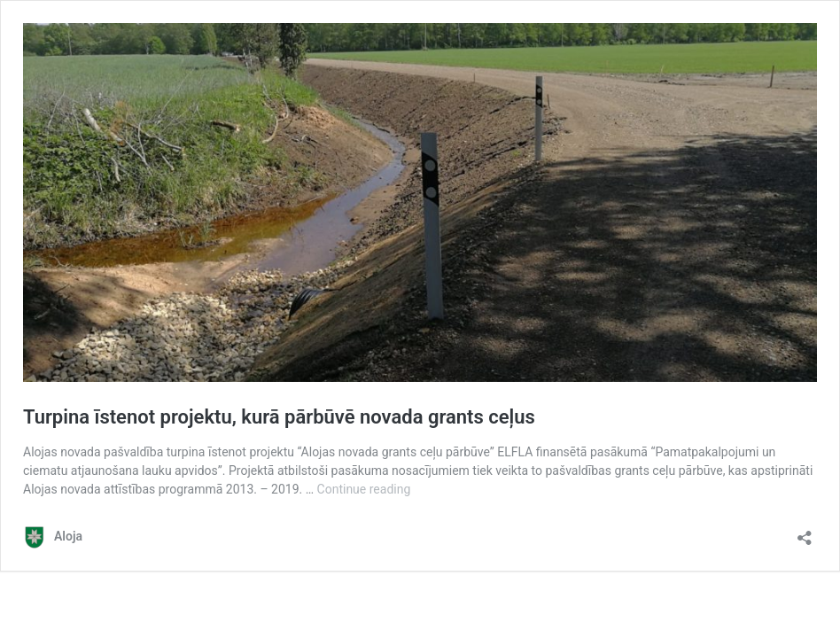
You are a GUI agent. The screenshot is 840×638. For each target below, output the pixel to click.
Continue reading (364, 489)
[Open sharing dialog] (805, 532)
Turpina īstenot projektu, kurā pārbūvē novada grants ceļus (279, 417)
